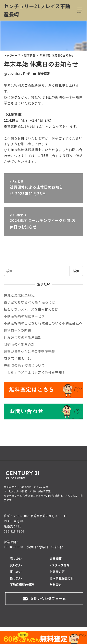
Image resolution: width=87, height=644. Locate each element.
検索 (76, 271)
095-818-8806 (14, 531)
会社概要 (56, 559)
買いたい (16, 565)
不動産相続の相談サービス (24, 316)
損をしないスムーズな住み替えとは (31, 309)
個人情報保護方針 (62, 579)
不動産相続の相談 (22, 585)
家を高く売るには (17, 358)
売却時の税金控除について (24, 365)
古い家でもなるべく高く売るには (29, 302)
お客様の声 (57, 572)
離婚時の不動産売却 (19, 344)
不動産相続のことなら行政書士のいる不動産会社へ (43, 323)
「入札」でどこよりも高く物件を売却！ (35, 372)
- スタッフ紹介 (60, 565)
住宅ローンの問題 (17, 330)
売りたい (16, 559)
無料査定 (56, 585)
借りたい (16, 579)
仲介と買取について (19, 295)
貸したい (16, 572)
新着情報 (44, 74)
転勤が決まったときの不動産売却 (29, 351)
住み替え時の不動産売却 (23, 337)
